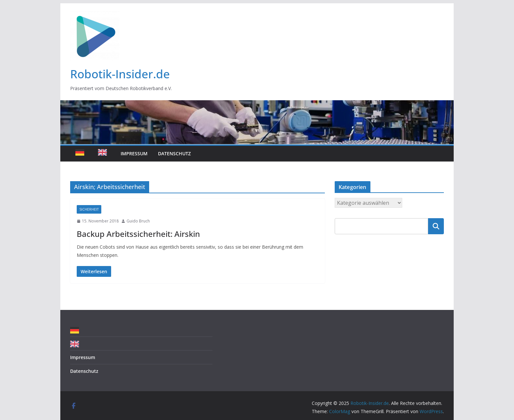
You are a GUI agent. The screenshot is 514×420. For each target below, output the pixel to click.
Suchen (436, 226)
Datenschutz (174, 153)
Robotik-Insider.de (120, 74)
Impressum (134, 153)
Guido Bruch (138, 221)
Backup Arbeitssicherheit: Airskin (138, 234)
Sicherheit (89, 209)
